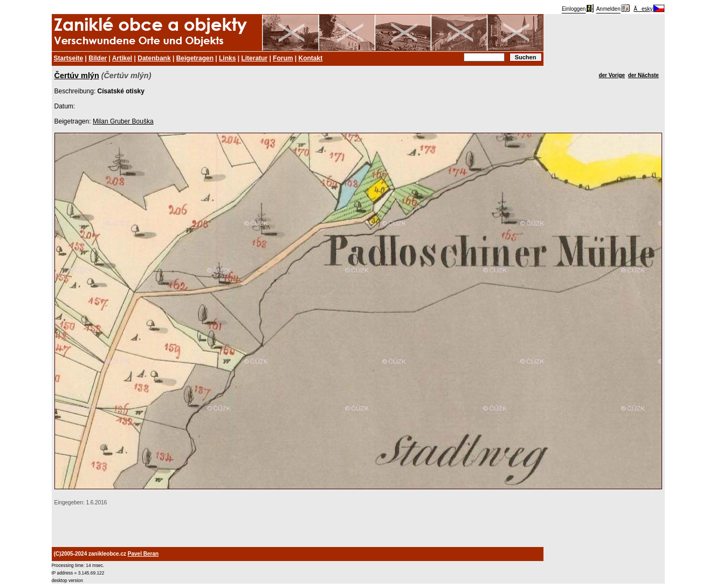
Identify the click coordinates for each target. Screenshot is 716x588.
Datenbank (154, 58)
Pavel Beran (143, 554)
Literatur (254, 58)
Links (227, 58)
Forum (283, 58)
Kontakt (310, 58)
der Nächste (643, 75)
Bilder (98, 58)
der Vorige (612, 75)
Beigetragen (195, 58)
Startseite (69, 58)
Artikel (122, 58)
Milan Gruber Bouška (123, 121)
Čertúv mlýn (77, 76)
